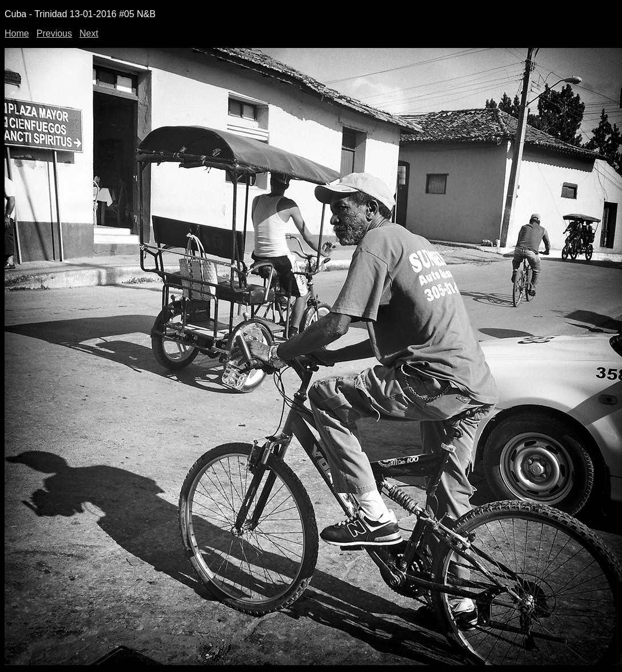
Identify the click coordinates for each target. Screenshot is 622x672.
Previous (54, 33)
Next (89, 33)
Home (17, 33)
